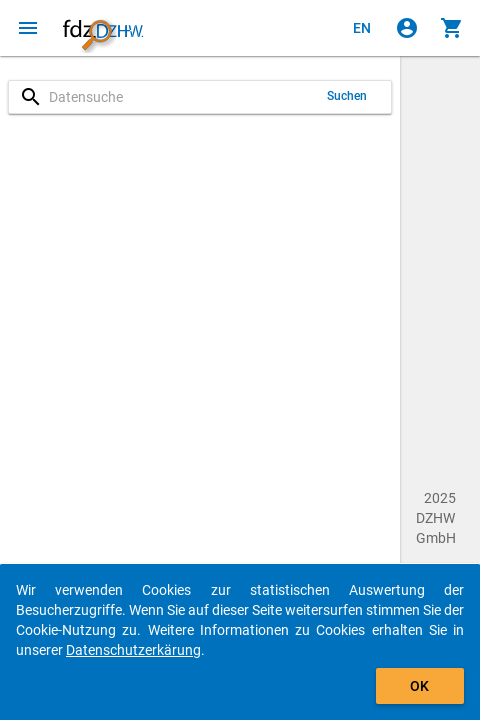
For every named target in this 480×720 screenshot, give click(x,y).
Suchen (347, 96)
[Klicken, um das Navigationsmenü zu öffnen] (28, 28)
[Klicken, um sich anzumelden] (407, 28)
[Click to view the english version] (362, 28)
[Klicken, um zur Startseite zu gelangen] (103, 28)
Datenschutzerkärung (133, 650)
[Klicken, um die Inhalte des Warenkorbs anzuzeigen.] (452, 28)
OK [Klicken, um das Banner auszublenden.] (419, 686)
